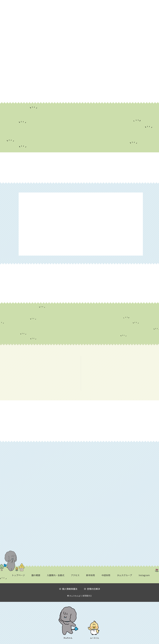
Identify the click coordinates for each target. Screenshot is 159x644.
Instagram (144, 575)
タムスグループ (124, 575)
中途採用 (106, 575)
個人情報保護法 (68, 589)
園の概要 (36, 575)
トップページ (18, 575)
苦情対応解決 (92, 589)
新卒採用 (91, 575)
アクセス (75, 575)
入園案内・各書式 (56, 575)
